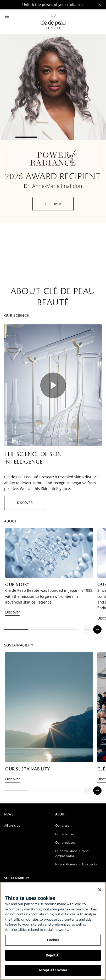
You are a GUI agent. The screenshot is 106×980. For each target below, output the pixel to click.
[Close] (100, 890)
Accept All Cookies (53, 970)
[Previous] (87, 629)
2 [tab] (53, 137)
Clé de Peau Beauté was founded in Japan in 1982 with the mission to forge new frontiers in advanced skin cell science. (49, 596)
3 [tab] (79, 137)
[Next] (97, 629)
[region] (53, 931)
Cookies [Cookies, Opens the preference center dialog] (53, 940)
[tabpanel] (53, 129)
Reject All (53, 955)
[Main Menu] (7, 17)
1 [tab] (27, 137)
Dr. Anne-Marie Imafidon (53, 186)
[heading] (28, 814)
